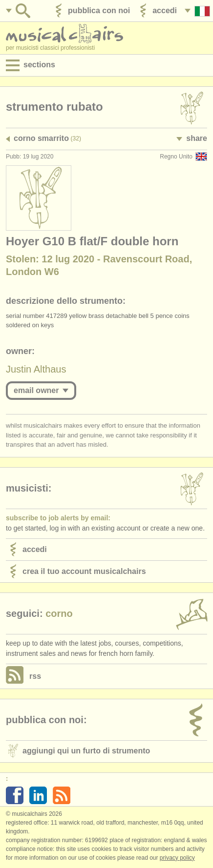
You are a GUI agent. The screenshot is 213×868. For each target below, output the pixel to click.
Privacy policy (177, 858)
